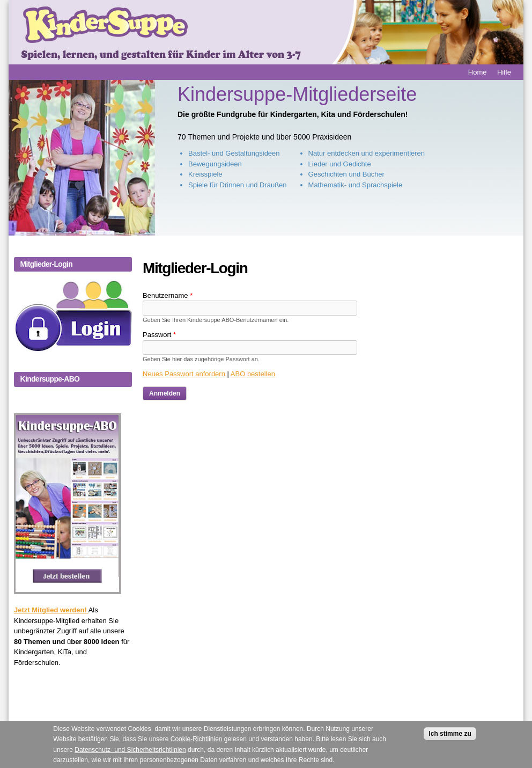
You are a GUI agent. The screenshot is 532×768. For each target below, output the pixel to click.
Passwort (159, 335)
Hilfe (504, 72)
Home (478, 72)
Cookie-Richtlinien (197, 748)
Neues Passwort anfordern (184, 374)
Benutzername (168, 295)
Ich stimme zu (450, 742)
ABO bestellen (253, 374)
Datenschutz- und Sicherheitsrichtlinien (130, 758)
